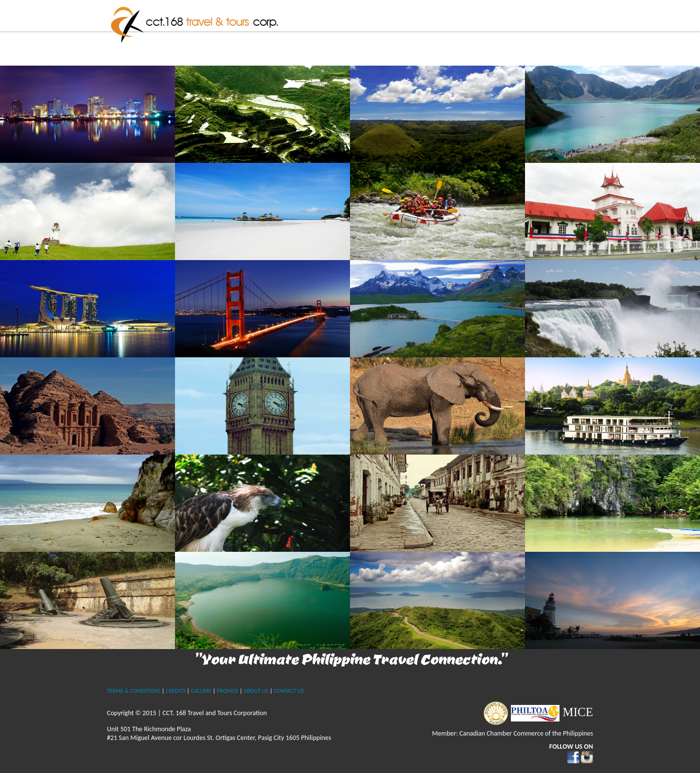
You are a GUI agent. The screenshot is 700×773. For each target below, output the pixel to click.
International (503, 32)
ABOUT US (256, 691)
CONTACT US (289, 691)
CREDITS (175, 691)
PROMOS (227, 691)
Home (332, 32)
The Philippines (424, 32)
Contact (572, 32)
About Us (370, 32)
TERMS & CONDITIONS (134, 691)
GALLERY (201, 691)
